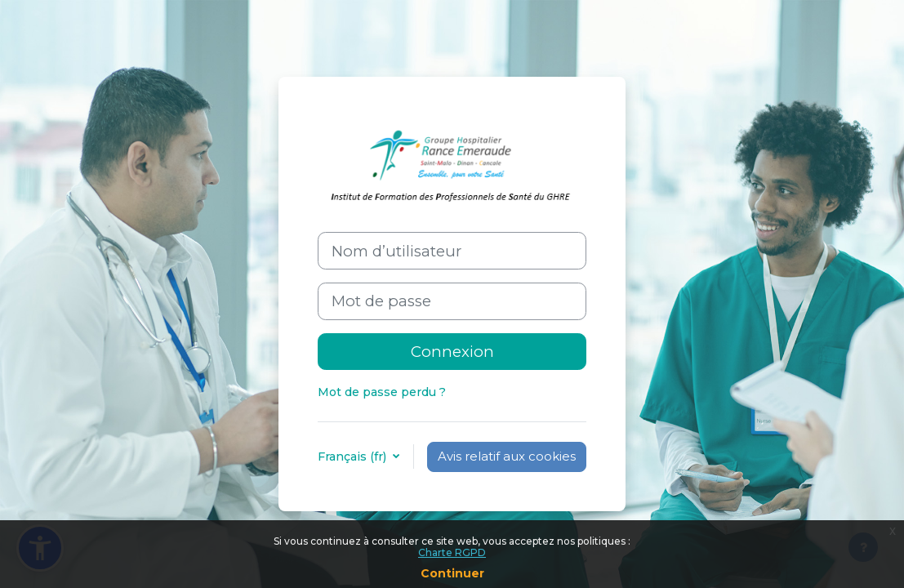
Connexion (452, 352)
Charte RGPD (452, 552)
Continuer (452, 573)
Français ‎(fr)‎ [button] (354, 457)
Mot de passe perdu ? (382, 392)
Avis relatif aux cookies (507, 457)
